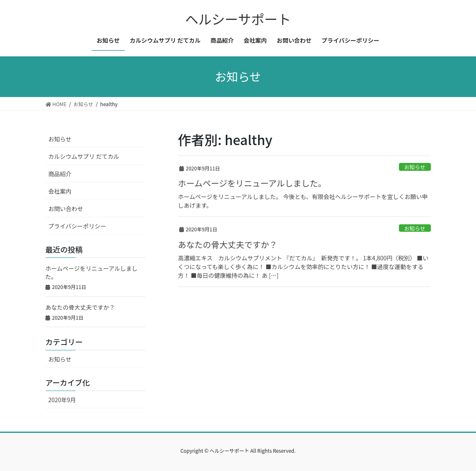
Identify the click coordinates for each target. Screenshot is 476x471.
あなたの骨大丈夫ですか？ (228, 244)
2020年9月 (62, 400)
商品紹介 (60, 174)
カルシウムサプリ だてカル (84, 156)
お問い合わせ (66, 209)
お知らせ (415, 167)
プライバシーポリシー (77, 226)
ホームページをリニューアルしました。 (252, 183)
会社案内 (60, 191)
